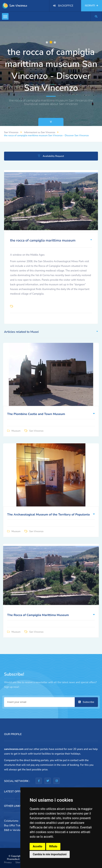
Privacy (8, 862)
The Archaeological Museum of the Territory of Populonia (48, 515)
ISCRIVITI (92, 6)
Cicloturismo (11, 821)
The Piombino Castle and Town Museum (36, 414)
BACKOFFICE (66, 6)
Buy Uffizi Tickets (14, 826)
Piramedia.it (13, 859)
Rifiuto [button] (53, 846)
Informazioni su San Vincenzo (40, 132)
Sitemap (20, 862)
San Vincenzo (11, 132)
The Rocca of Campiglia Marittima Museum (38, 615)
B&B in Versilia (12, 830)
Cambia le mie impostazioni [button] (50, 854)
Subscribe (86, 702)
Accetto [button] (37, 846)
